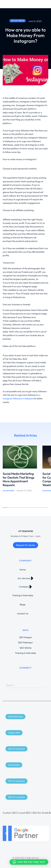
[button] (6, 833)
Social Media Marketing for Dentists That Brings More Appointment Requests (18, 479)
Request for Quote (26, 545)
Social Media (8, 490)
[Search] (43, 685)
